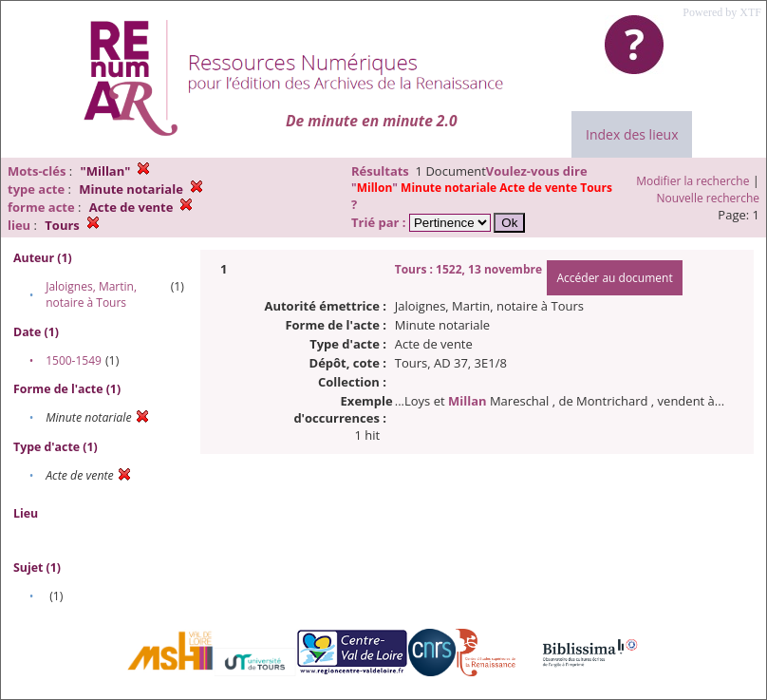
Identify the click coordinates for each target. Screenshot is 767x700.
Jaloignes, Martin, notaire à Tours (91, 294)
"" (482, 188)
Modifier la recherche (692, 181)
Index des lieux (632, 134)
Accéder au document (614, 278)
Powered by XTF (722, 12)
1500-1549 (74, 360)
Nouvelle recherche (709, 198)
